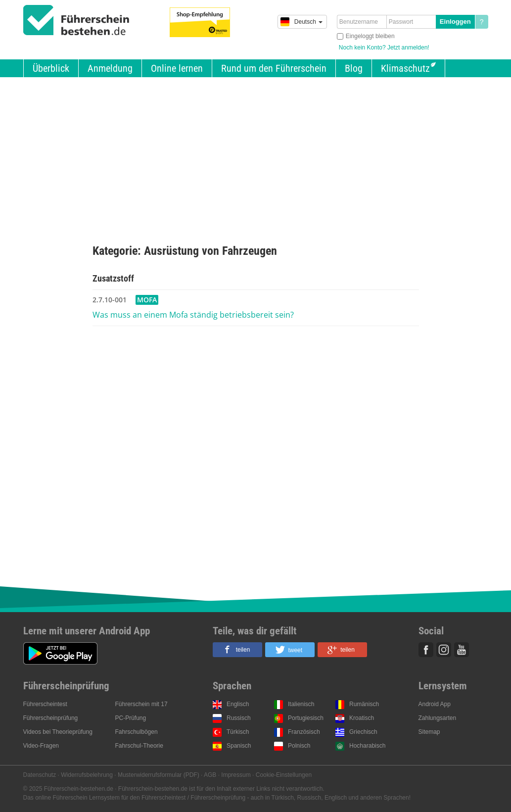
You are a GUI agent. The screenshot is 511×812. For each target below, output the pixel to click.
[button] (237, 650)
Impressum (236, 775)
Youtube (462, 650)
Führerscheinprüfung (51, 718)
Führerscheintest (45, 704)
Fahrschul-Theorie (139, 746)
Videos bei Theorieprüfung (58, 732)
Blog (354, 68)
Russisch (239, 718)
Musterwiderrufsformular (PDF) (159, 775)
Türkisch (238, 732)
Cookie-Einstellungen (284, 775)
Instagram (444, 650)
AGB (210, 775)
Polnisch (299, 746)
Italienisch (301, 704)
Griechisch (363, 732)
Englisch (238, 704)
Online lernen (177, 68)
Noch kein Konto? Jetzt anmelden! (384, 48)
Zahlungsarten (438, 718)
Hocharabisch (367, 746)
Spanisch (239, 746)
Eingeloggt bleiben (370, 36)
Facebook (426, 650)
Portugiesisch (306, 718)
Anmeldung (110, 68)
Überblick (51, 68)
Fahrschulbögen (137, 732)
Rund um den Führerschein (274, 68)
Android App (435, 704)
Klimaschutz (405, 68)
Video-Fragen (41, 746)
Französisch (304, 732)
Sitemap (429, 732)
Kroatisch (362, 718)
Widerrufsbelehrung (87, 775)
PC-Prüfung (131, 718)
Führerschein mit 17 (141, 704)
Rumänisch (364, 704)
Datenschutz (40, 775)
